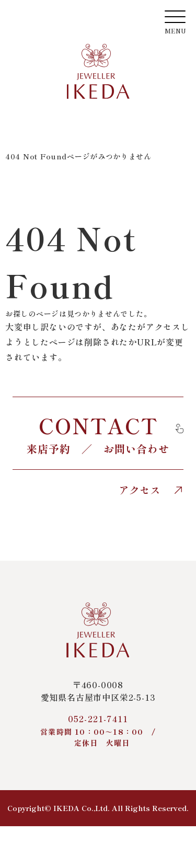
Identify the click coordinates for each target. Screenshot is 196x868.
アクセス (151, 490)
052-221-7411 (98, 730)
